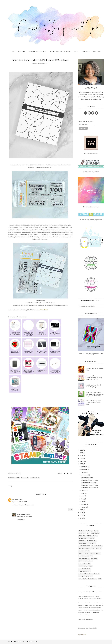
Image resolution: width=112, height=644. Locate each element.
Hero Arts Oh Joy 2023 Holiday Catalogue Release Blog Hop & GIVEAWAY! (95, 394)
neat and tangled (84, 548)
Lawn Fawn (82, 533)
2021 (81, 461)
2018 (81, 513)
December (84, 467)
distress (92, 538)
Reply (71, 509)
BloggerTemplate (33, 642)
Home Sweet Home (87, 478)
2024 (81, 453)
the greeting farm (84, 569)
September (85, 475)
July (83, 493)
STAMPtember (35, 478)
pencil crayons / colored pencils (89, 554)
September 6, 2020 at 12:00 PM (24, 517)
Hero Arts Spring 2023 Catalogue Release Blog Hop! (94, 402)
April (83, 502)
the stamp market (84, 571)
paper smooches (84, 551)
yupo (100, 579)
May (83, 499)
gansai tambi (83, 543)
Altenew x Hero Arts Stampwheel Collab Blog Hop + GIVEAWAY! (94, 378)
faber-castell (92, 541)
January (84, 507)
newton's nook (97, 548)
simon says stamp (14, 478)
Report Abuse (82, 635)
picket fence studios (85, 556)
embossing (82, 541)
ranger (81, 561)
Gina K (96, 531)
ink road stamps (97, 546)
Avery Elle (89, 531)
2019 (81, 510)
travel (81, 576)
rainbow (94, 559)
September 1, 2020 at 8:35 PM (20, 502)
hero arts (92, 543)
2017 (81, 515)
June (83, 496)
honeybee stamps (84, 546)
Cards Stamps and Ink (24, 514)
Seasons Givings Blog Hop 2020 (94, 369)
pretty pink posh (84, 559)
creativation (83, 538)
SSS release (25, 478)
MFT (89, 533)
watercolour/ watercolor (87, 579)
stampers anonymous (86, 566)
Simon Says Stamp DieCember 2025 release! (91, 354)
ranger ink (89, 561)
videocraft (88, 576)
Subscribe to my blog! (86, 121)
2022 (81, 458)
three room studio (85, 574)
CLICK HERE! (44, 310)
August (84, 490)
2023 (81, 456)
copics (95, 536)
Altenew (81, 531)
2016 (81, 518)
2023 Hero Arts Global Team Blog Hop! (93, 386)
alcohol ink (95, 533)
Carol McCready (17, 499)
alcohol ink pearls (85, 536)
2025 (81, 450)
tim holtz (96, 574)
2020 (81, 464)
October (84, 472)
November (84, 469)
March (83, 504)
